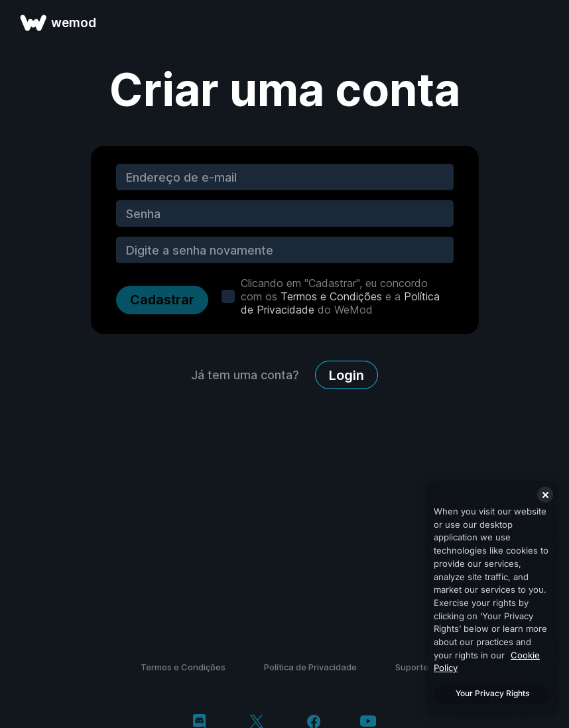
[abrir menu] (544, 23)
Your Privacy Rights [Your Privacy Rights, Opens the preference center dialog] (492, 693)
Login (347, 375)
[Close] (545, 495)
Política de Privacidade (310, 667)
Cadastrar (162, 300)
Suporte (412, 667)
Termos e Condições (331, 296)
